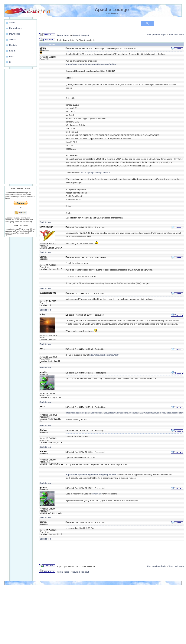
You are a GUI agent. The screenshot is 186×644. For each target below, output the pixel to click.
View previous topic (156, 35)
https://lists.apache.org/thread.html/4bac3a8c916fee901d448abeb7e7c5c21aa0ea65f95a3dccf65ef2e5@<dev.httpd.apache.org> (124, 413)
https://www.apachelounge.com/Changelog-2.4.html (91, 64)
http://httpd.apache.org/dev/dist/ (104, 355)
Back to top (45, 222)
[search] (103, 24)
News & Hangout (81, 35)
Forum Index (63, 35)
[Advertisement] (21, 126)
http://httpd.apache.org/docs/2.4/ (96, 172)
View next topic (176, 35)
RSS (11, 56)
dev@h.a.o (96, 494)
